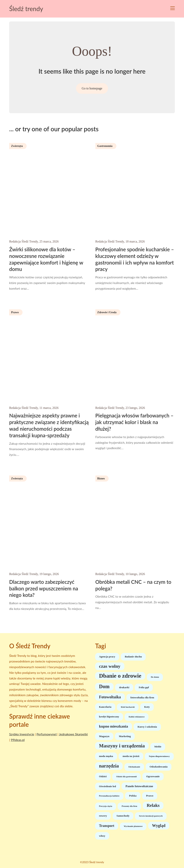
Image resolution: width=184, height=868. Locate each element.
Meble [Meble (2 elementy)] (158, 747)
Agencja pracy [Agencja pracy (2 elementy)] (107, 657)
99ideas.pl (18, 740)
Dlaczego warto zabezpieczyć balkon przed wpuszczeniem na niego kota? (44, 588)
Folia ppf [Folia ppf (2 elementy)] (144, 687)
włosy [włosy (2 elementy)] (102, 836)
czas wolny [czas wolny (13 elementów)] (110, 666)
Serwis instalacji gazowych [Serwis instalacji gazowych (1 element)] (151, 816)
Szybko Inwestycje (22, 734)
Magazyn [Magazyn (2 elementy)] (104, 736)
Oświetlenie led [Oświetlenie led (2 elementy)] (108, 786)
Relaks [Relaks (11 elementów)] (153, 805)
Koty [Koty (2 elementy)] (147, 707)
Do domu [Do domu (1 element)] (155, 677)
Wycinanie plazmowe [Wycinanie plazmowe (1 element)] (133, 826)
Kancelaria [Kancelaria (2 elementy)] (105, 707)
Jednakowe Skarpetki (73, 734)
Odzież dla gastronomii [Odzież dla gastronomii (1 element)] (126, 777)
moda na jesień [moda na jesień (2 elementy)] (131, 756)
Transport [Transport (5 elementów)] (107, 826)
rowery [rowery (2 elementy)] (103, 816)
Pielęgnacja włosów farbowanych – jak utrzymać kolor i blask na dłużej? (135, 422)
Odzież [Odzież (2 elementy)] (103, 776)
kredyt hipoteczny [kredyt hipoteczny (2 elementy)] (109, 717)
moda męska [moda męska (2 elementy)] (106, 756)
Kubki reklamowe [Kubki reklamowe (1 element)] (137, 717)
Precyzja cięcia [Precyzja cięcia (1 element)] (106, 806)
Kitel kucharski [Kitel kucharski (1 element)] (128, 707)
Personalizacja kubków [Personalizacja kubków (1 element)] (109, 796)
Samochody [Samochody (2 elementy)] (123, 816)
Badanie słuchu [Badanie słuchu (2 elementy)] (133, 657)
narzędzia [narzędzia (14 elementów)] (109, 766)
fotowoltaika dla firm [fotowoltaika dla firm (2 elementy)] (142, 697)
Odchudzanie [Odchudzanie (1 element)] (134, 767)
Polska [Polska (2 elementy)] (133, 796)
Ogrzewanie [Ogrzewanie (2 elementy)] (153, 776)
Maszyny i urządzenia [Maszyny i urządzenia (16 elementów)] (122, 746)
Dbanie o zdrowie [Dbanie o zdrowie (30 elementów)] (120, 676)
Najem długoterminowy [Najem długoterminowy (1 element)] (159, 756)
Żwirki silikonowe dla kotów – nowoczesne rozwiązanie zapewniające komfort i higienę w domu (46, 259)
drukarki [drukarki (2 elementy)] (124, 687)
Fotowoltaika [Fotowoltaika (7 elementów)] (110, 697)
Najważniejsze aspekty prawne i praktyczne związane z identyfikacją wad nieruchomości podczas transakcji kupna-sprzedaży (49, 425)
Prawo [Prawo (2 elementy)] (150, 796)
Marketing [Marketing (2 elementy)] (125, 736)
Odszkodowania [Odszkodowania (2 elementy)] (159, 767)
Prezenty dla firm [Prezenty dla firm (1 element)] (129, 806)
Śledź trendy (26, 9)
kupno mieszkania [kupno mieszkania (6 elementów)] (114, 726)
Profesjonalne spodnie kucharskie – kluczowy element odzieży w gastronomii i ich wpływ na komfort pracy (135, 259)
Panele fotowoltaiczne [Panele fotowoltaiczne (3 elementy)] (139, 786)
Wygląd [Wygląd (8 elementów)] (159, 826)
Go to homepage (92, 88)
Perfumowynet (47, 734)
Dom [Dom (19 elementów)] (104, 687)
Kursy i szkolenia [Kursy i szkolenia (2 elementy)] (147, 727)
